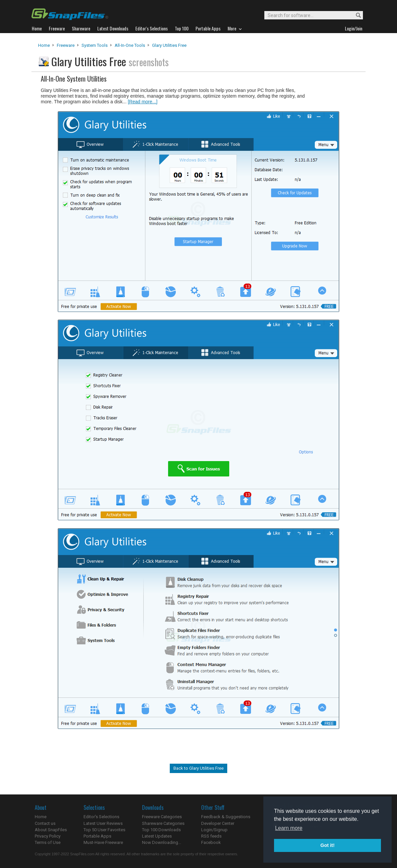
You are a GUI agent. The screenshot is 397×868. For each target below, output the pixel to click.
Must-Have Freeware (103, 842)
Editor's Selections (101, 817)
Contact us (45, 823)
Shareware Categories (163, 823)
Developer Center (218, 823)
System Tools (95, 45)
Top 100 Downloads (161, 830)
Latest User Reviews (103, 823)
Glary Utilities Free (169, 45)
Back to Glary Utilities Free (198, 768)
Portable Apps (97, 836)
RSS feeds (211, 836)
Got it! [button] (327, 845)
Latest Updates (157, 836)
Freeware (66, 45)
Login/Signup (214, 830)
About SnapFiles (51, 830)
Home (44, 45)
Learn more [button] (289, 828)
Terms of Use (48, 842)
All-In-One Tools (130, 45)
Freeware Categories (162, 817)
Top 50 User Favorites (104, 830)
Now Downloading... (162, 842)
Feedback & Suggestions (226, 817)
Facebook (211, 842)
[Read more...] (143, 102)
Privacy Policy (48, 836)
